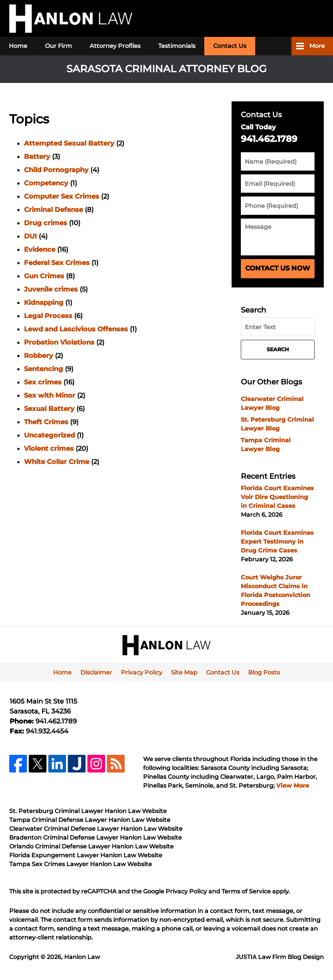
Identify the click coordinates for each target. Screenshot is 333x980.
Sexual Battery (49, 409)
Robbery (39, 356)
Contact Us (230, 46)
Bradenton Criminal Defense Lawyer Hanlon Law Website (96, 838)
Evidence (40, 250)
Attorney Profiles (115, 46)
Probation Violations (59, 342)
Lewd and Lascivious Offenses (76, 329)
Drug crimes (46, 223)
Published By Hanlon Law (271, 19)
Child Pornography (56, 170)
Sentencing (44, 369)
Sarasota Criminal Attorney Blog (71, 19)
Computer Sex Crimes (62, 196)
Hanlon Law (82, 957)
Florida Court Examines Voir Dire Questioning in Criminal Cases (277, 497)
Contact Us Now (278, 268)
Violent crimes (49, 449)
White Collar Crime (57, 462)
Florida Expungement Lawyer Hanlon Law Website (86, 855)
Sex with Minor (50, 395)
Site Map (184, 672)
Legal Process (48, 316)
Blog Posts (264, 672)
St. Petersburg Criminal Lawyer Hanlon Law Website (88, 811)
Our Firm (58, 46)
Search (278, 349)
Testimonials (177, 46)
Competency (46, 183)
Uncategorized (49, 435)
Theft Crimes (46, 422)
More (317, 46)
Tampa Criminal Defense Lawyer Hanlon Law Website (90, 820)
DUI (30, 236)
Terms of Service (246, 891)
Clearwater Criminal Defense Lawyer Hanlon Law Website (96, 829)
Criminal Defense (53, 210)
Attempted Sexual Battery (69, 143)
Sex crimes (43, 382)
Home (18, 46)
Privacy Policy (142, 672)
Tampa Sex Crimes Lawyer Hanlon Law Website (81, 864)
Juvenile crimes (51, 289)
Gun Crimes (44, 276)
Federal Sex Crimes (57, 263)
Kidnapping (44, 303)
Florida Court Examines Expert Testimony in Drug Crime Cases (277, 542)
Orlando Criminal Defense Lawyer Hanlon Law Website (91, 846)
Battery (37, 157)
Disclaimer (96, 672)
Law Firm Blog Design (280, 957)
